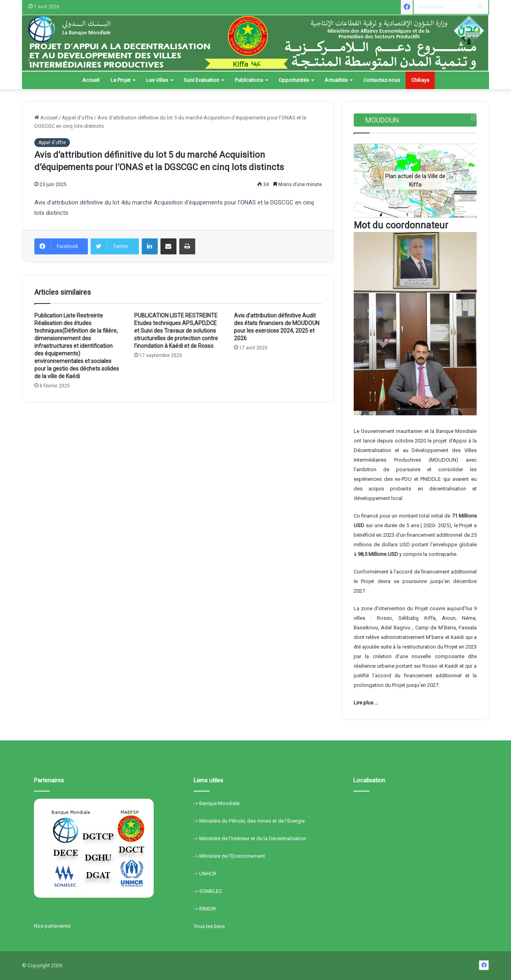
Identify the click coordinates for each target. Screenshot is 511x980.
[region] (415, 180)
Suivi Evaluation (201, 80)
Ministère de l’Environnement (232, 856)
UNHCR (208, 874)
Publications (249, 80)
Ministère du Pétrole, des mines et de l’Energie (252, 821)
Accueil (91, 80)
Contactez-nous (382, 80)
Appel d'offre (77, 118)
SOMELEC (211, 891)
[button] (366, 181)
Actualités (336, 80)
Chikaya (420, 80)
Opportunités (294, 80)
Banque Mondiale (219, 803)
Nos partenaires (52, 926)
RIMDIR (208, 909)
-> (196, 803)
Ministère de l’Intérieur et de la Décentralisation (253, 838)
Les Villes (157, 80)
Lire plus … (366, 703)
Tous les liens (209, 926)
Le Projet (121, 80)
